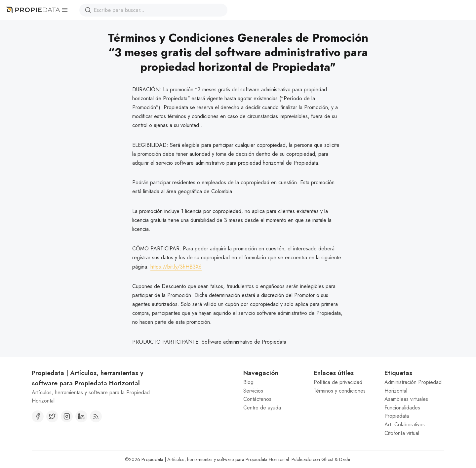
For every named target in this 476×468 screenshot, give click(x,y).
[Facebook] (38, 416)
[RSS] (96, 416)
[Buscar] (88, 10)
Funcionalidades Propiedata (402, 412)
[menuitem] (273, 382)
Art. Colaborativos (405, 425)
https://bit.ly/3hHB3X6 (176, 267)
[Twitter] (52, 416)
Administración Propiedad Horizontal (413, 386)
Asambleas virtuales (406, 399)
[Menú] (65, 10)
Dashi (345, 459)
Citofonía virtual (402, 433)
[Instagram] (67, 416)
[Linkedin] (81, 416)
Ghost (327, 459)
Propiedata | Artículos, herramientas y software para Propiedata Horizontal (215, 459)
